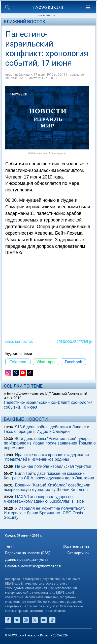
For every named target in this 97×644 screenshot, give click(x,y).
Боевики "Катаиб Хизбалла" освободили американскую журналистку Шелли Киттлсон (47, 487)
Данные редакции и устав (27, 560)
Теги (9, 546)
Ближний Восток (25, 22)
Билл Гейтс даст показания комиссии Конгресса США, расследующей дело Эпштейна (49, 476)
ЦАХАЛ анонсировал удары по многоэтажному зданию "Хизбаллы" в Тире (44, 499)
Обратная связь (76, 546)
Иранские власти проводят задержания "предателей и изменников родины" (46, 457)
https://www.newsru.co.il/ (27, 394)
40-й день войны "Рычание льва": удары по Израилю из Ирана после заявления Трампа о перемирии (50, 443)
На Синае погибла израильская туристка (53, 466)
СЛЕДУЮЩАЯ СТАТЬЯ (72, 342)
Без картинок (78, 553)
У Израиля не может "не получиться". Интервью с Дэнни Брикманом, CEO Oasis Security (44, 513)
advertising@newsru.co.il (41, 566)
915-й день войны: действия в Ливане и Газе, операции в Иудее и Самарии (46, 429)
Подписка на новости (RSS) (28, 553)
